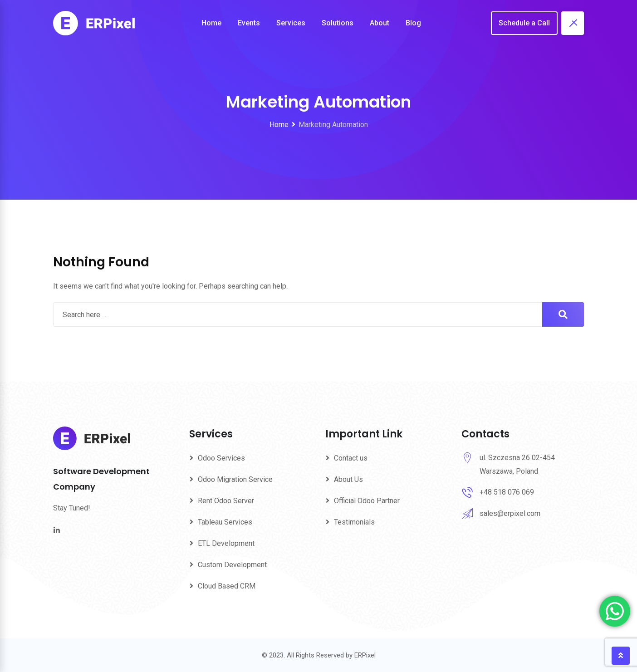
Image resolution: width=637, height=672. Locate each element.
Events (249, 23)
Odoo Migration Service (235, 479)
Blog (413, 23)
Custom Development (232, 565)
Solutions (338, 23)
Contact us (351, 458)
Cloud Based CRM (227, 586)
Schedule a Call (524, 23)
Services (291, 23)
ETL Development (226, 543)
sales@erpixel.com (510, 513)
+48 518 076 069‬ (507, 492)
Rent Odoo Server (226, 501)
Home (211, 23)
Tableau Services (225, 522)
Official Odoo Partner (367, 501)
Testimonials (354, 522)
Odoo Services (221, 458)
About (380, 23)
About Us (348, 479)
